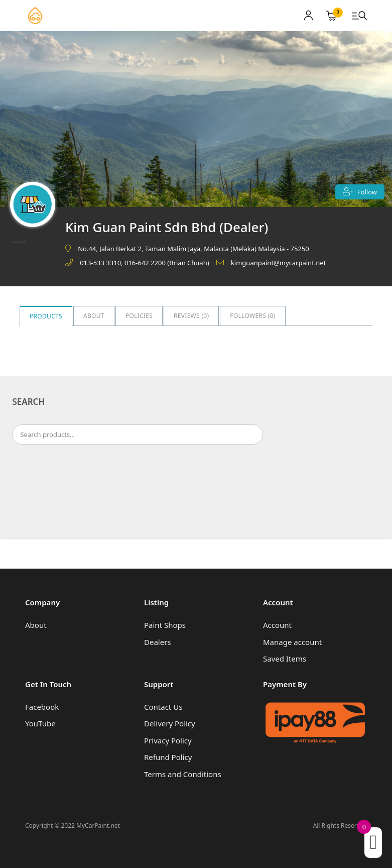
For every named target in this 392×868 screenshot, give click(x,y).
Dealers (158, 642)
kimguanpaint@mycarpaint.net (278, 263)
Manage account (292, 642)
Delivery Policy (170, 723)
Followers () (252, 316)
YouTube (40, 723)
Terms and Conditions (183, 774)
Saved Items (285, 659)
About (94, 316)
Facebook (42, 707)
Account (277, 625)
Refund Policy (168, 757)
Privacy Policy (168, 740)
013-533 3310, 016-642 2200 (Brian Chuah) (144, 263)
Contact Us (163, 707)
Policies (139, 316)
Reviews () (191, 316)
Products (46, 316)
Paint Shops (165, 625)
